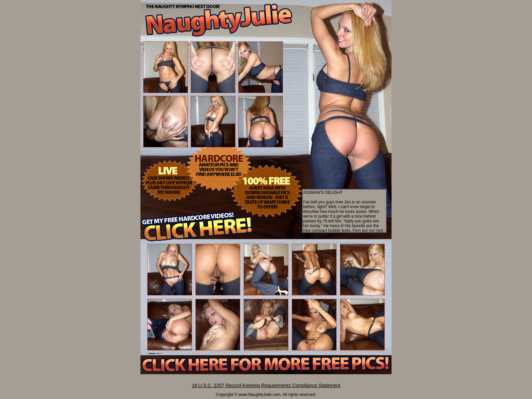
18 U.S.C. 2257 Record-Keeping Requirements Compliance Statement (266, 385)
